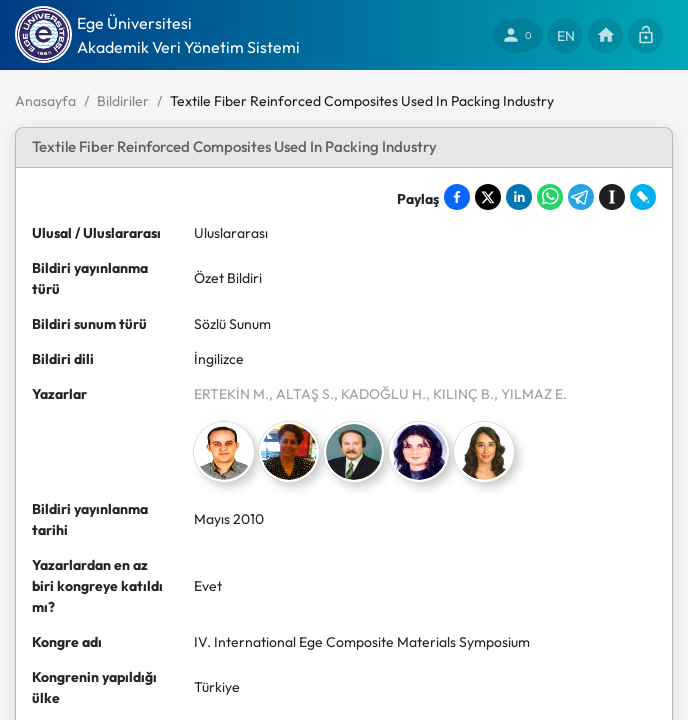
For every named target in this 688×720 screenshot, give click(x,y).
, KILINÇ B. (460, 394)
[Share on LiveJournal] (643, 197)
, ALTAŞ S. (301, 394)
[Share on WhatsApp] (550, 197)
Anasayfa (45, 101)
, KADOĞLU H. (380, 394)
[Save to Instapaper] (612, 197)
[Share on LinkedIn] (519, 197)
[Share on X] (488, 197)
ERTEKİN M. (231, 394)
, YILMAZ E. (530, 394)
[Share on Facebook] (457, 197)
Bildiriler (123, 101)
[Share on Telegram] (581, 197)
